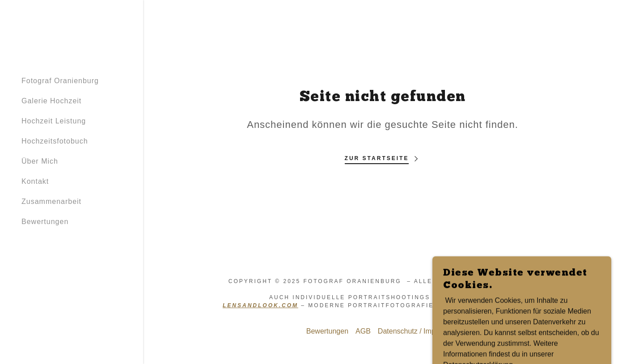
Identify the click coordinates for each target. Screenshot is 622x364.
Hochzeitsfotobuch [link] (55, 141)
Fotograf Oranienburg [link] (60, 81)
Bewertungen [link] (45, 222)
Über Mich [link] (40, 161)
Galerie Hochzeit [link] (51, 101)
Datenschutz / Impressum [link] (418, 331)
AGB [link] (363, 331)
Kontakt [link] (35, 181)
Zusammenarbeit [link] (51, 201)
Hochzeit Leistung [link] (54, 121)
